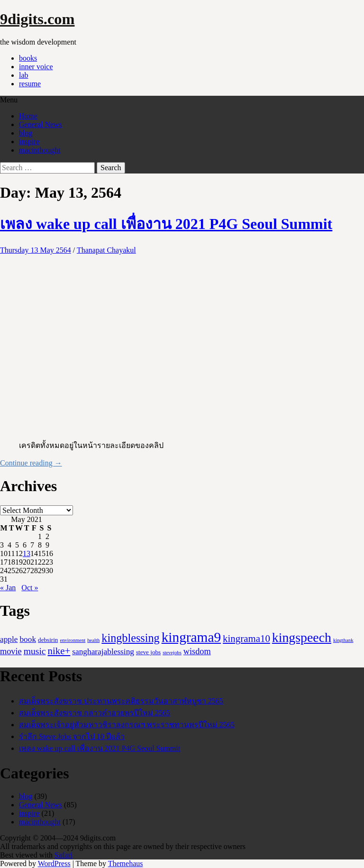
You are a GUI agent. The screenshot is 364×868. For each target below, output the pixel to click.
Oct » (30, 588)
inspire (29, 142)
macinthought (40, 150)
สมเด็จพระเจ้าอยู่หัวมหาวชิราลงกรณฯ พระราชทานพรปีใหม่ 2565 (127, 725)
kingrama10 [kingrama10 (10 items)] (246, 639)
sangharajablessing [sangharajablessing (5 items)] (103, 652)
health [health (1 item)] (93, 640)
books (28, 58)
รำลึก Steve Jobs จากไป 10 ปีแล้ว (72, 736)
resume (30, 84)
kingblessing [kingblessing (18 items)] (130, 638)
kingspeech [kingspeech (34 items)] (302, 637)
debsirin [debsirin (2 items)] (48, 640)
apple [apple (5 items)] (9, 639)
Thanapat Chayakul (106, 250)
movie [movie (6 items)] (11, 651)
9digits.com (37, 19)
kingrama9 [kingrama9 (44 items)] (191, 637)
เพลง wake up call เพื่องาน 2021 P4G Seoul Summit (166, 224)
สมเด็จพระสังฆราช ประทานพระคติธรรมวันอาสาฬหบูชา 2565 (121, 701)
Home (28, 116)
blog (26, 133)
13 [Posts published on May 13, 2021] (27, 553)
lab (24, 75)
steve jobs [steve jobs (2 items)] (148, 652)
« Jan (8, 588)
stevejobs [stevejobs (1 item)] (172, 653)
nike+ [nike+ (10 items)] (59, 651)
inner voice (36, 67)
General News (41, 124)
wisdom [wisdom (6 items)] (197, 651)
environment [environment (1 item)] (73, 640)
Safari (64, 855)
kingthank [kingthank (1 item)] (343, 640)
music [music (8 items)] (35, 651)
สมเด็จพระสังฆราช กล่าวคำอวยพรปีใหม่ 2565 (95, 713)
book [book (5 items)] (28, 639)
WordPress (54, 863)
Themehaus (126, 863)
